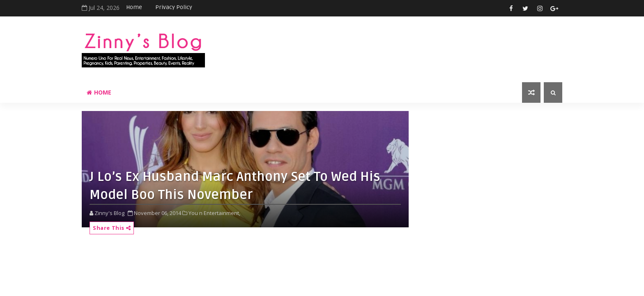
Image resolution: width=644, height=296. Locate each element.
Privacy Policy (174, 7)
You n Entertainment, (214, 213)
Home (134, 7)
